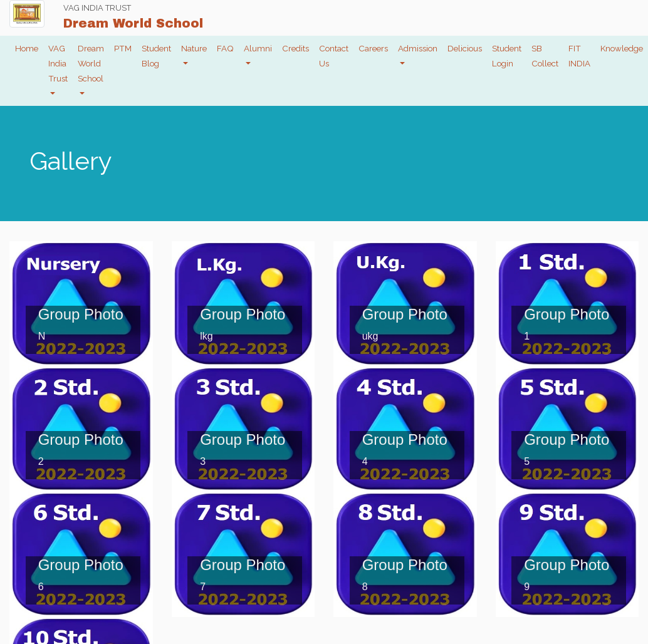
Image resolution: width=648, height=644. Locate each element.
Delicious (465, 48)
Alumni (258, 48)
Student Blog (156, 56)
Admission (418, 48)
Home (27, 48)
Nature (194, 48)
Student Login (507, 56)
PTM (123, 48)
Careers (373, 48)
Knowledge (622, 48)
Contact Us (334, 56)
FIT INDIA (579, 56)
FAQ (225, 48)
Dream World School (91, 63)
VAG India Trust (58, 63)
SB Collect (545, 56)
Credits (295, 48)
